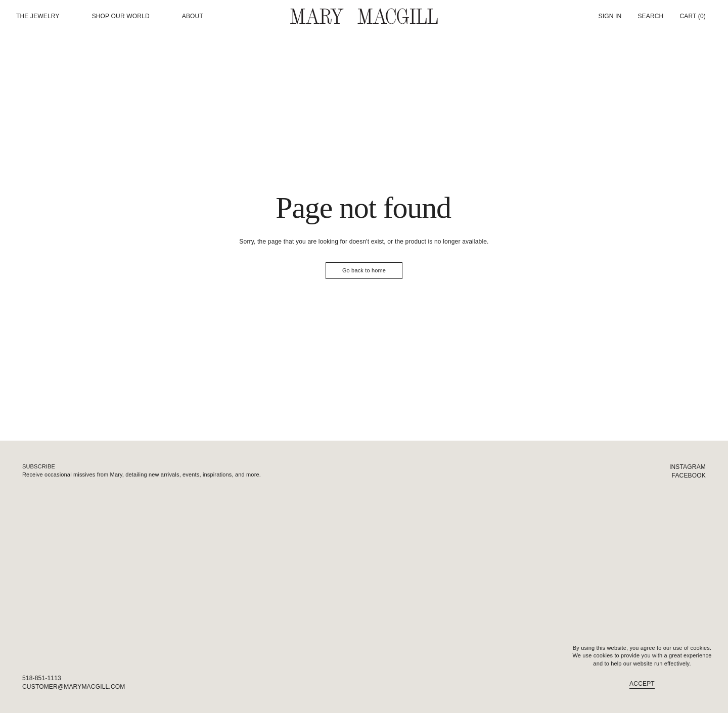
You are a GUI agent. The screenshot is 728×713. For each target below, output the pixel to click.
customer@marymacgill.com (74, 687)
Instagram (688, 467)
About (193, 16)
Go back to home (364, 270)
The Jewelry (38, 16)
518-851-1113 (42, 678)
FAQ (699, 687)
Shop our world (121, 16)
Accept (642, 684)
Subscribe (39, 466)
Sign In (610, 16)
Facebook (689, 476)
